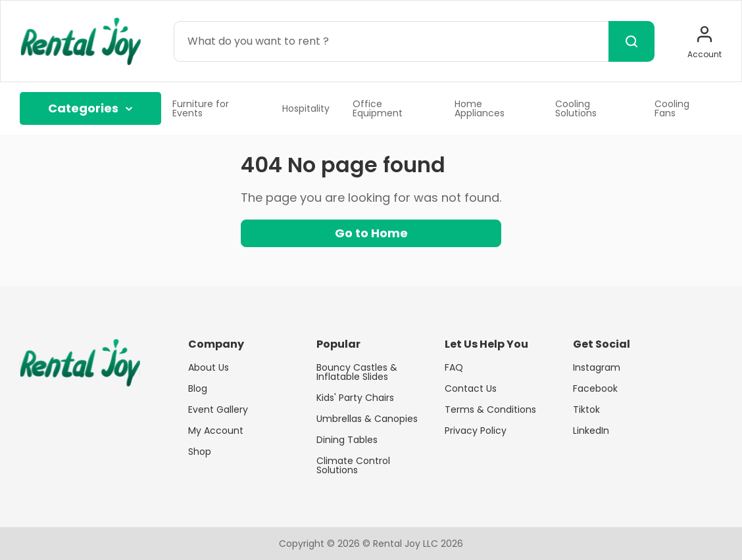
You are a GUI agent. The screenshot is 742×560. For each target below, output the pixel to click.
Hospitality (306, 108)
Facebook (595, 388)
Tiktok (586, 409)
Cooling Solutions (576, 108)
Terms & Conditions (490, 409)
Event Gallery (218, 409)
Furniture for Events (201, 108)
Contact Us (471, 388)
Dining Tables (347, 440)
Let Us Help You (486, 344)
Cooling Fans (672, 108)
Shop (200, 452)
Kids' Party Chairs (355, 398)
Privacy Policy (476, 431)
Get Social (602, 344)
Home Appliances (480, 108)
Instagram (597, 367)
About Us (209, 367)
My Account (216, 431)
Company (216, 344)
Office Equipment (378, 108)
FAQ (454, 367)
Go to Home (371, 233)
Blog (198, 388)
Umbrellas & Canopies (367, 419)
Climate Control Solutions (353, 465)
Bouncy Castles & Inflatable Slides (357, 372)
